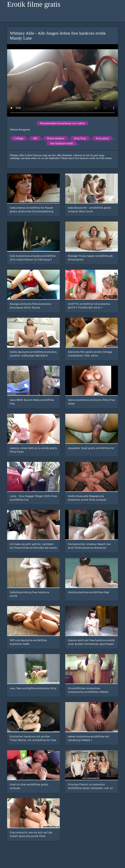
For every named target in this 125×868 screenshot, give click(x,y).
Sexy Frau (80, 138)
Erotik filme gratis (34, 4)
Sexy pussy (102, 138)
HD (35, 138)
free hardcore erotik (62, 143)
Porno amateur (56, 138)
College (19, 138)
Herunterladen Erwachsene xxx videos (63, 123)
